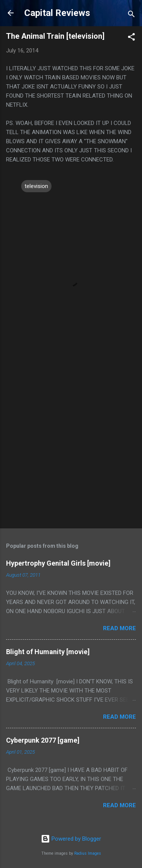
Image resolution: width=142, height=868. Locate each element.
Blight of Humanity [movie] (48, 652)
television (36, 186)
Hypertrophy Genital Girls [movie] (58, 563)
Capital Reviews (57, 13)
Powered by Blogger (71, 839)
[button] (131, 38)
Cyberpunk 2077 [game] (43, 740)
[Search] (131, 15)
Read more (119, 628)
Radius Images (88, 853)
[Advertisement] (71, 445)
